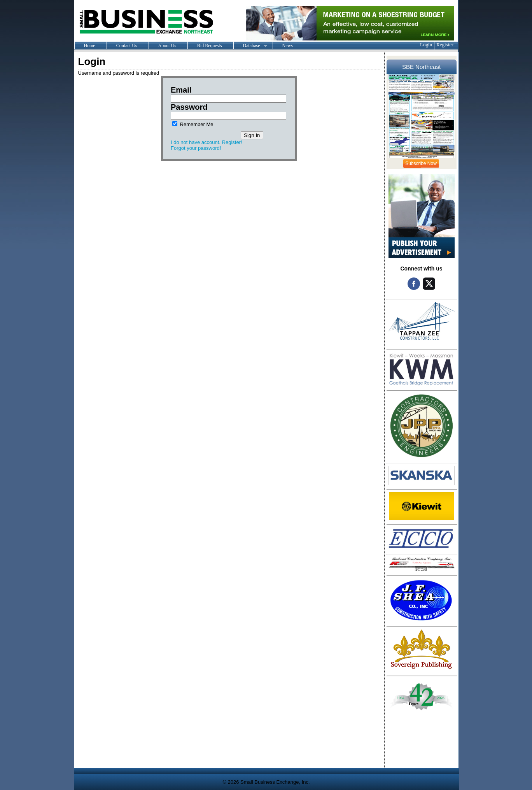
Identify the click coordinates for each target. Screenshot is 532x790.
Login (426, 45)
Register (445, 45)
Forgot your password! (196, 148)
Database (250, 46)
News (288, 46)
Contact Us (127, 46)
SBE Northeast (421, 67)
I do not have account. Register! (206, 142)
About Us (167, 46)
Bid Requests (210, 46)
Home (90, 46)
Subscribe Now (421, 163)
